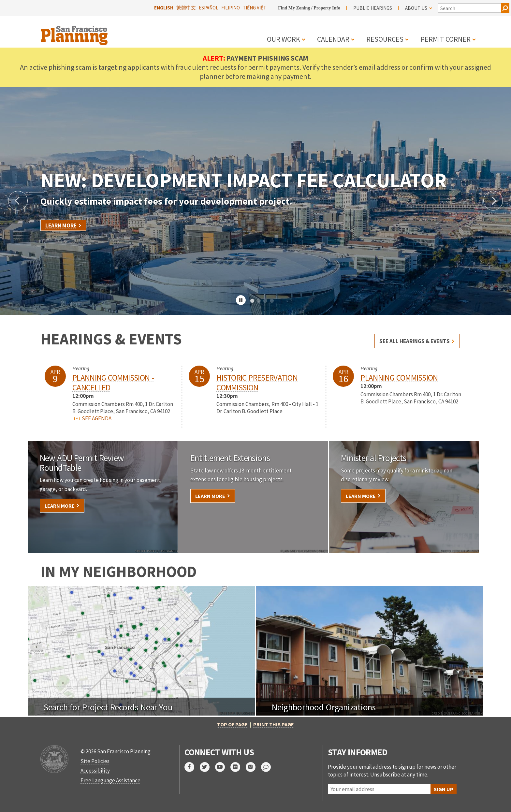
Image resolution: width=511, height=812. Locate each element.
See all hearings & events (415, 341)
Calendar (333, 39)
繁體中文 (186, 8)
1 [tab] (252, 301)
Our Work (284, 39)
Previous (18, 201)
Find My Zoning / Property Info (309, 8)
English (164, 8)
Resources (385, 39)
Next (493, 201)
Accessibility (95, 771)
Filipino (231, 8)
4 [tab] (272, 301)
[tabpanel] (255, 201)
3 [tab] (265, 301)
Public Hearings (373, 8)
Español (209, 8)
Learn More (61, 225)
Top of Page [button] (232, 724)
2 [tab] (259, 301)
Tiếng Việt (255, 8)
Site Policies (95, 761)
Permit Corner (445, 39)
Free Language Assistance (110, 780)
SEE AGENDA (93, 418)
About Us (419, 8)
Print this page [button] (274, 724)
